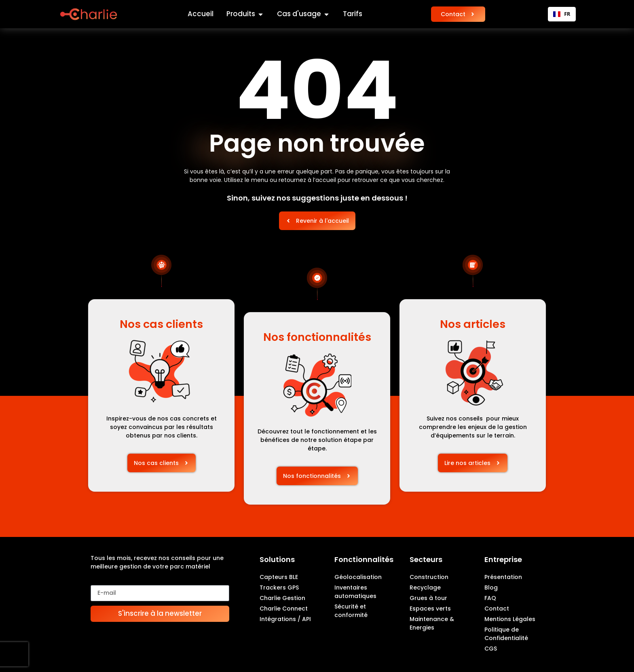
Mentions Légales (510, 619)
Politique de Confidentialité (506, 634)
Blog (491, 587)
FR (562, 14)
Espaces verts (430, 609)
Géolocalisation (358, 577)
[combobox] (562, 14)
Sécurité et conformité (351, 611)
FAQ (490, 598)
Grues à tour (428, 598)
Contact (497, 609)
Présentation (503, 577)
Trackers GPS (279, 587)
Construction (429, 577)
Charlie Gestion (282, 598)
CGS (491, 649)
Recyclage (425, 587)
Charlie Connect (284, 609)
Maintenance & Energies (432, 623)
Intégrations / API (285, 619)
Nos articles (473, 324)
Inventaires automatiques (355, 592)
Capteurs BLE (279, 577)
